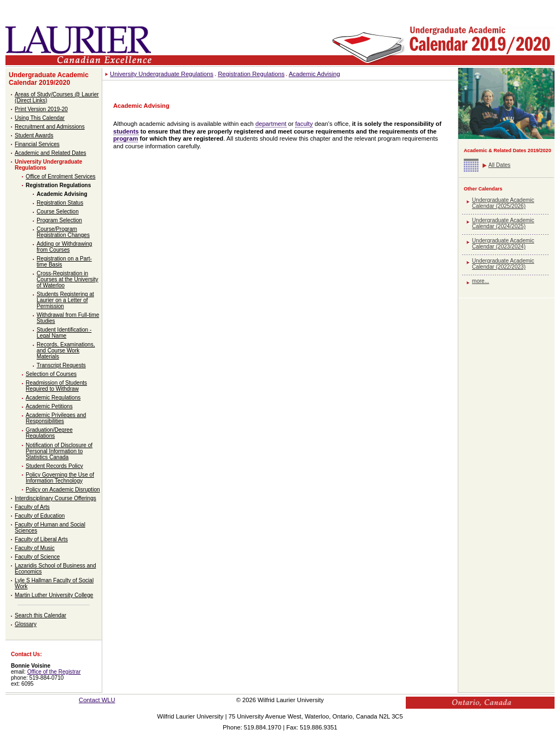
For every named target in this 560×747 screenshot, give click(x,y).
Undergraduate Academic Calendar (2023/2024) (503, 244)
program (126, 138)
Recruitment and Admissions (50, 127)
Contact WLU (97, 700)
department (271, 124)
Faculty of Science (37, 557)
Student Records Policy (54, 466)
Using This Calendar (40, 118)
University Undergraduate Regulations (162, 74)
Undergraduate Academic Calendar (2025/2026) (503, 203)
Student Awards (34, 135)
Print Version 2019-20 (41, 109)
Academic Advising (62, 194)
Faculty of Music (35, 548)
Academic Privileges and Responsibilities (56, 418)
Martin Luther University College (54, 595)
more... (480, 281)
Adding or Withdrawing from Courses (64, 247)
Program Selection (59, 220)
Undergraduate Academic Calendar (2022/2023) (503, 264)
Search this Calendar (40, 615)
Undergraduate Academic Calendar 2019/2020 (49, 79)
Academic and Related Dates (51, 153)
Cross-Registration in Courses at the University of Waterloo (68, 279)
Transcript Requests (61, 365)
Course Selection (58, 212)
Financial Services (37, 144)
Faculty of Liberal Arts (41, 539)
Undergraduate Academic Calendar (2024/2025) (503, 223)
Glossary (26, 624)
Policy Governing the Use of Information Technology (60, 478)
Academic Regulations (53, 398)
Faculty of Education (40, 516)
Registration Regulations (58, 185)
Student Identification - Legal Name (64, 333)
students (126, 131)
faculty (304, 124)
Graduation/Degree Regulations (49, 433)
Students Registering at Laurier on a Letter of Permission (65, 300)
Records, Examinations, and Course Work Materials (66, 351)
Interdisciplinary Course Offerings (56, 498)
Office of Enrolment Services (61, 176)
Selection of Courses (51, 374)
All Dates (499, 165)
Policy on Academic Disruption (63, 490)
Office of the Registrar (54, 672)
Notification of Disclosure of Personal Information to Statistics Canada (59, 451)
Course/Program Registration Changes (63, 232)
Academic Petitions (49, 406)
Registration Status (60, 203)
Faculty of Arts (32, 507)
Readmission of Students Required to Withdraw (56, 386)
